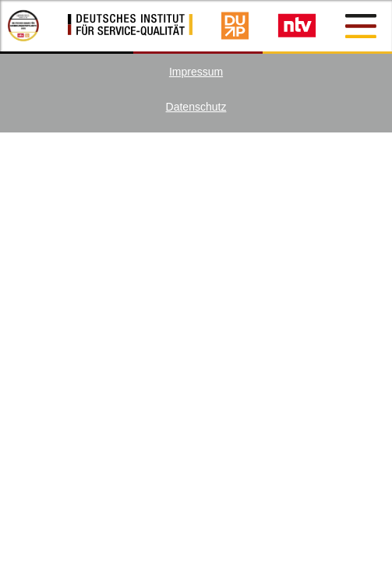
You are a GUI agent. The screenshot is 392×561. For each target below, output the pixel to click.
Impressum (196, 72)
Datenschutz (196, 107)
